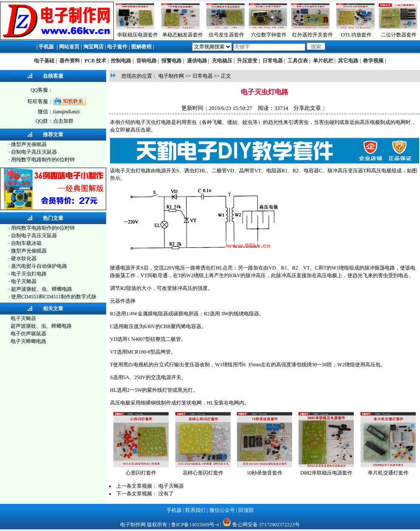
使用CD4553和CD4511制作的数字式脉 (54, 297)
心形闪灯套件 (141, 473)
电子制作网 (171, 76)
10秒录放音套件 (265, 473)
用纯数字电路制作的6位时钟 (43, 160)
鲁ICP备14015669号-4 (195, 525)
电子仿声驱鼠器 (28, 334)
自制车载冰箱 (26, 243)
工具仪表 (298, 61)
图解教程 (141, 47)
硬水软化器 (24, 258)
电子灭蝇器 (24, 281)
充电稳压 (222, 61)
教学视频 (373, 61)
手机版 (46, 47)
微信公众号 (222, 510)
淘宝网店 (93, 47)
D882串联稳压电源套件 (326, 473)
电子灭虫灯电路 (29, 274)
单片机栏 (323, 61)
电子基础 (44, 61)
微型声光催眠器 (29, 144)
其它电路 (348, 61)
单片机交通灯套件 (388, 473)
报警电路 (172, 61)
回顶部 (246, 510)
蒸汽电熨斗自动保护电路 (39, 266)
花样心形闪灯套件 (203, 473)
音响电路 (147, 61)
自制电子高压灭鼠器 (34, 152)
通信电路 (197, 61)
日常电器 (273, 61)
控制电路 (121, 61)
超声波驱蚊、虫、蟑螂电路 (42, 289)
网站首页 (69, 47)
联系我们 (195, 510)
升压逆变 (247, 61)
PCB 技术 (95, 61)
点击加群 (63, 121)
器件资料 (70, 61)
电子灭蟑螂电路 (28, 341)
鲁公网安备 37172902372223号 (266, 525)
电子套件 (117, 47)
